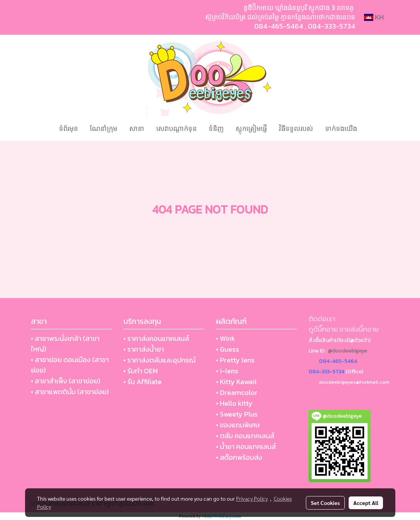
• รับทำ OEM (141, 371)
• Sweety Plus (237, 414)
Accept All (366, 503)
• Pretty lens (235, 360)
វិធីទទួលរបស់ (296, 128)
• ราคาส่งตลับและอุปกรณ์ (159, 360)
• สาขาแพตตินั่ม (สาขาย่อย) (70, 392)
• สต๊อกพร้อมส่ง (239, 457)
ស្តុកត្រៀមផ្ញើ (251, 128)
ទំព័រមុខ (68, 128)
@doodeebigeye (347, 351)
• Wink (226, 338)
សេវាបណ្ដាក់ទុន (176, 128)
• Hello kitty (234, 403)
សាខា (137, 128)
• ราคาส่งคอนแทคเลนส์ (156, 338)
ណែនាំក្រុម (104, 128)
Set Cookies (325, 503)
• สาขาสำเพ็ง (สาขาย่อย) (66, 381)
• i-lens (227, 371)
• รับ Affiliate (143, 382)
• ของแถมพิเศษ (238, 425)
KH (374, 17)
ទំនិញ (216, 128)
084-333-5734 (331, 26)
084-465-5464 (279, 26)
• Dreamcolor (237, 392)
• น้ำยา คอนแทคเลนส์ (246, 446)
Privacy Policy (252, 498)
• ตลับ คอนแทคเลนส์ (245, 436)
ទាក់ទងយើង (341, 128)
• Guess (228, 349)
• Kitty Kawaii (236, 382)
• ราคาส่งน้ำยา (144, 349)
